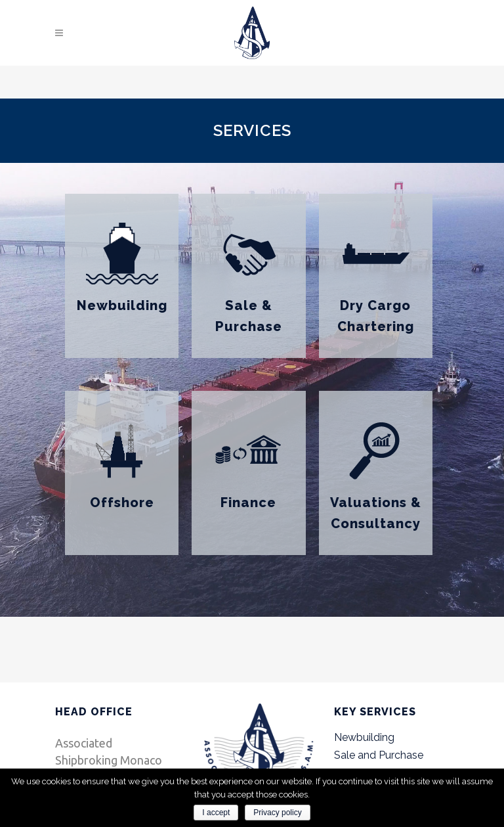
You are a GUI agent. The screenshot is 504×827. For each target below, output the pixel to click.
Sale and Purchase (379, 755)
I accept (216, 813)
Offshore (122, 503)
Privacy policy (277, 813)
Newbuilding (122, 305)
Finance (248, 503)
